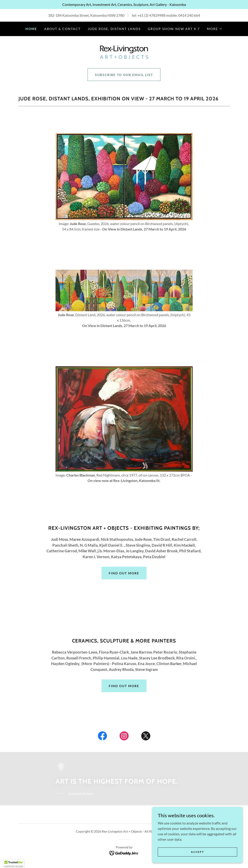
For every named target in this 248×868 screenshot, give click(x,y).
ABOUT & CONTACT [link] (62, 29)
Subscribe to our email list (124, 75)
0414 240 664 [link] (189, 15)
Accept (197, 852)
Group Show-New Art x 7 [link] (174, 29)
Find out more (124, 573)
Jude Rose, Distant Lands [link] (114, 29)
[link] (124, 52)
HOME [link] (31, 29)
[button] (215, 29)
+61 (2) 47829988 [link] (151, 15)
